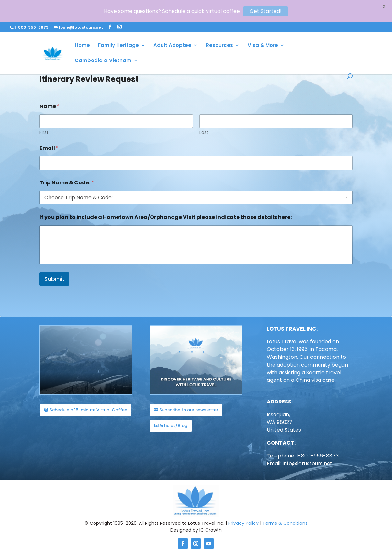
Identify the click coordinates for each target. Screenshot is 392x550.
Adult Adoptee (172, 46)
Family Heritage (118, 46)
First (44, 126)
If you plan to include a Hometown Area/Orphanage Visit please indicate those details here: (166, 211)
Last (204, 126)
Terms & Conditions (285, 517)
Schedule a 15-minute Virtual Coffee (88, 403)
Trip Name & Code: (67, 176)
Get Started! (266, 11)
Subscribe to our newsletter (189, 403)
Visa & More (263, 46)
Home (82, 46)
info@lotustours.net (308, 457)
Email (49, 142)
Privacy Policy (243, 517)
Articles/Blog (173, 419)
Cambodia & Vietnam (103, 61)
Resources (219, 46)
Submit (54, 272)
